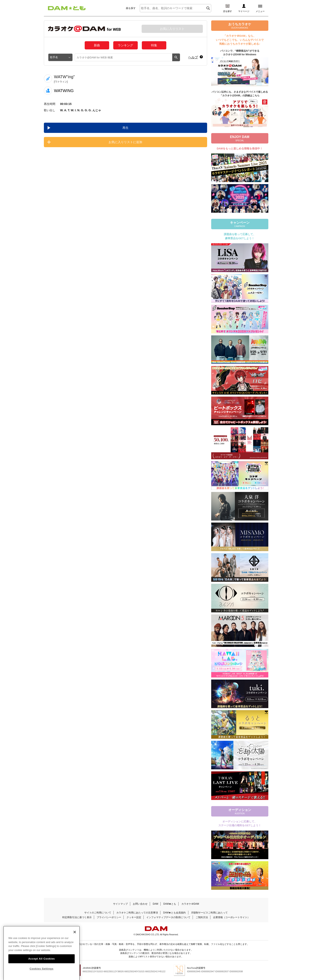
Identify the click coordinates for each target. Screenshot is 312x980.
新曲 (97, 45)
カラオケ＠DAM (190, 904)
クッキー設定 (134, 917)
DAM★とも (170, 904)
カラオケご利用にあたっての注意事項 (137, 913)
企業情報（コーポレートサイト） (231, 917)
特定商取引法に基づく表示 (77, 917)
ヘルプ (193, 57)
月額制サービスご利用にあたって (209, 913)
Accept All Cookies (41, 967)
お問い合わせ (140, 904)
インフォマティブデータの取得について (168, 917)
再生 (125, 128)
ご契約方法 (202, 917)
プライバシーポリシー (109, 917)
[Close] (75, 940)
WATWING (64, 91)
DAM (155, 904)
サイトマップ (120, 904)
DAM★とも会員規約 (175, 913)
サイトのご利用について (98, 913)
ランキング (125, 45)
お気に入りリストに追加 (125, 142)
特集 (154, 45)
